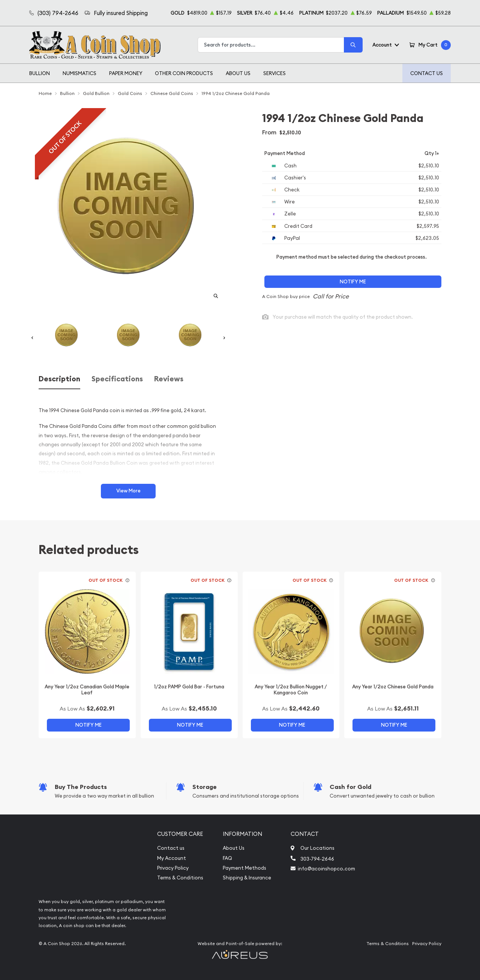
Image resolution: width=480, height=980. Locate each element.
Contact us (171, 848)
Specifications (117, 379)
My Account (172, 858)
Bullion (40, 73)
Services (274, 73)
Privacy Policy (173, 868)
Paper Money (126, 73)
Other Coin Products (184, 73)
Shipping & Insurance (247, 878)
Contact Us (427, 73)
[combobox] (271, 45)
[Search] (353, 45)
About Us (238, 73)
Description (59, 379)
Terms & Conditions (180, 878)
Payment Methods (244, 868)
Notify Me (353, 282)
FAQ (227, 858)
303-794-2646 (317, 859)
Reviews (169, 379)
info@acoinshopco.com (326, 869)
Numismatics (79, 73)
